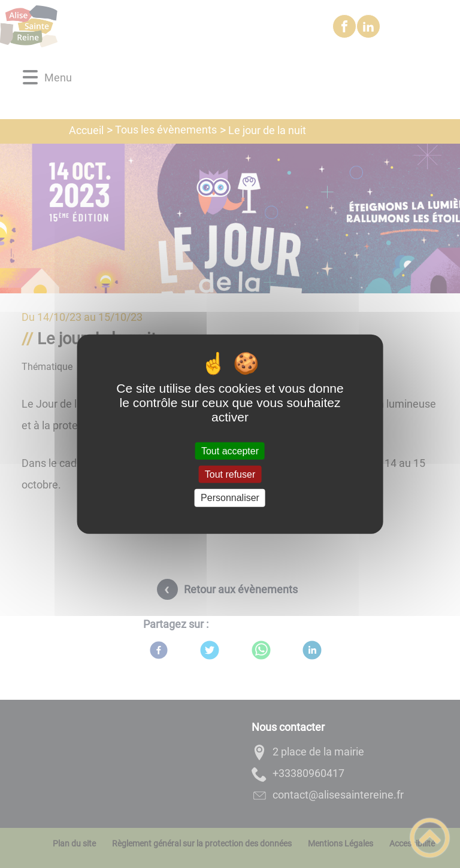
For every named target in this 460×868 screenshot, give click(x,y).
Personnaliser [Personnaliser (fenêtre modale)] (230, 498)
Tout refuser (230, 474)
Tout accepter (230, 451)
